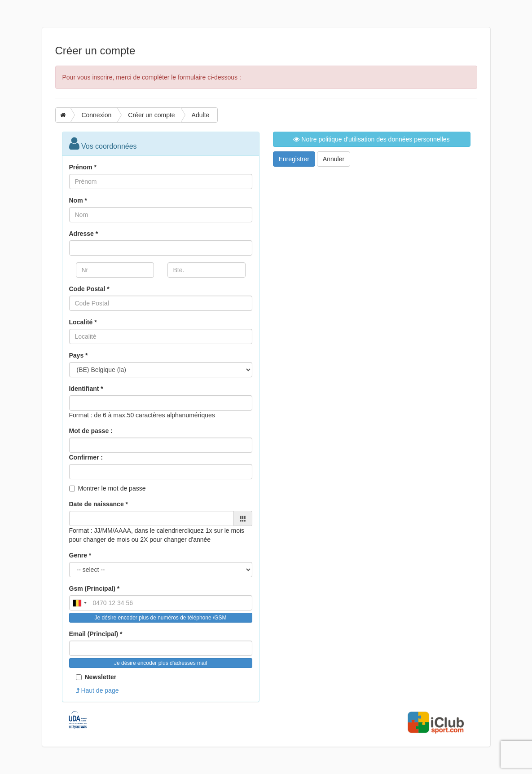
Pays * (79, 355)
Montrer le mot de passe (112, 488)
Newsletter (96, 677)
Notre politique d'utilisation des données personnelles (371, 139)
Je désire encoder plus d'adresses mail (160, 663)
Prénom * (83, 167)
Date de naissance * (99, 504)
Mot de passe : (91, 431)
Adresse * (84, 234)
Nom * (78, 200)
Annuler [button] (334, 159)
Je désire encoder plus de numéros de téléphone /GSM (160, 618)
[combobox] (79, 603)
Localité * (83, 322)
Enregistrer (294, 159)
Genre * (80, 555)
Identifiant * (86, 389)
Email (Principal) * (96, 634)
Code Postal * (89, 289)
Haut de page (97, 690)
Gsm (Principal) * (95, 588)
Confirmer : (86, 457)
